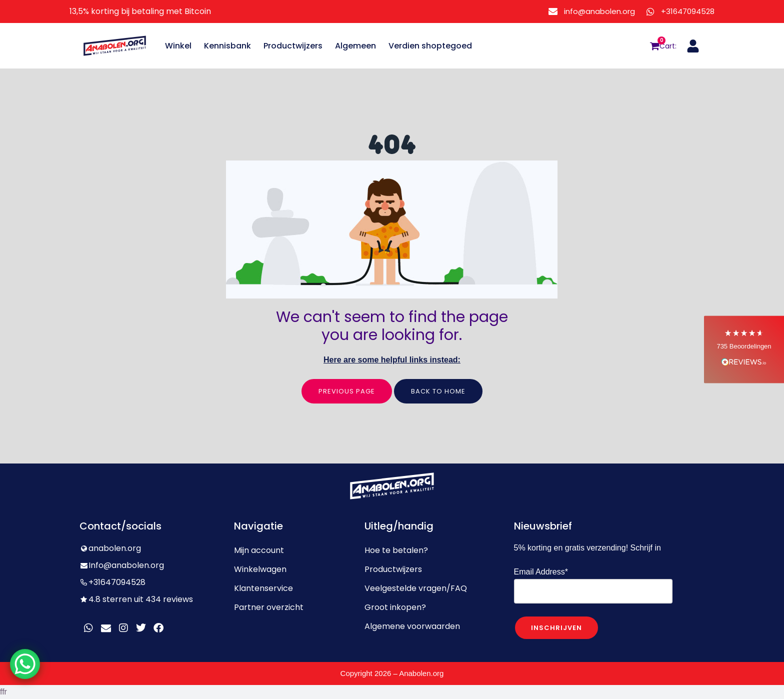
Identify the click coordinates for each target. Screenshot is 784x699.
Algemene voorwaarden (412, 626)
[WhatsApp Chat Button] (25, 664)
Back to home (438, 391)
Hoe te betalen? (396, 550)
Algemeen (355, 46)
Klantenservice (263, 588)
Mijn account (259, 550)
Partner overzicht (269, 607)
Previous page (347, 391)
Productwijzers (293, 46)
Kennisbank (227, 46)
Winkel (178, 46)
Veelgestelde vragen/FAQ (416, 588)
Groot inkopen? (395, 607)
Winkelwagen (260, 569)
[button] (744, 350)
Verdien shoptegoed (430, 46)
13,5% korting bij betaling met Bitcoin (140, 11)
